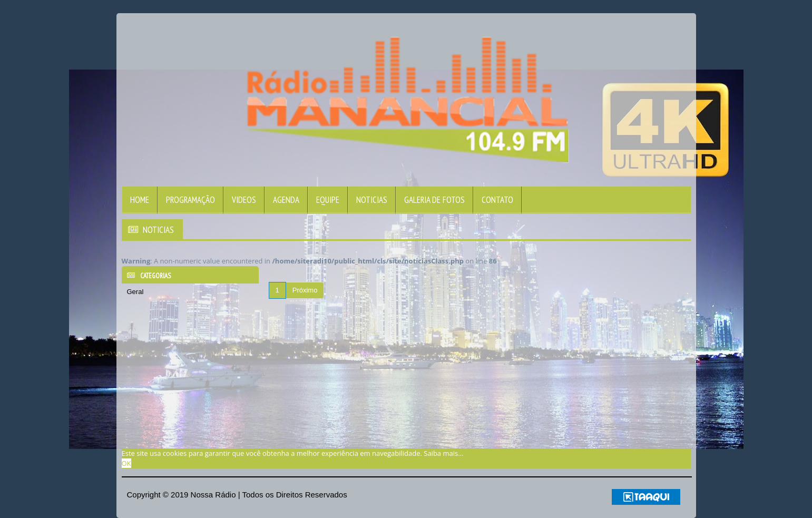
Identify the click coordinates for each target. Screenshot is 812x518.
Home (140, 200)
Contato (497, 200)
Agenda (286, 200)
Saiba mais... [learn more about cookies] (443, 453)
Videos (244, 200)
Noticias (372, 200)
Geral (135, 292)
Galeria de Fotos (434, 200)
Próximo (305, 290)
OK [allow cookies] (126, 463)
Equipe (328, 200)
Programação (190, 200)
